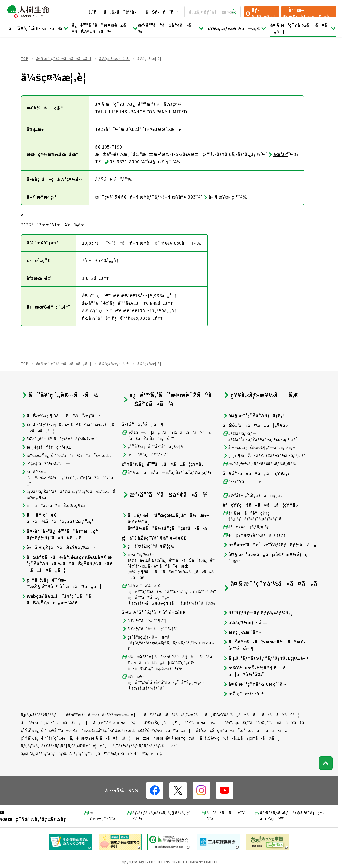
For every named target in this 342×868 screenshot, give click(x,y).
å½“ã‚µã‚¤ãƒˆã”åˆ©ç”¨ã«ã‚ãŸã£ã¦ (267, 722)
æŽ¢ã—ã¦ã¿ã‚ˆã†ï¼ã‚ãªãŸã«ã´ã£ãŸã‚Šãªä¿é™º (169, 435)
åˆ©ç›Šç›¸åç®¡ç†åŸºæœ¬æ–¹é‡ (181, 722)
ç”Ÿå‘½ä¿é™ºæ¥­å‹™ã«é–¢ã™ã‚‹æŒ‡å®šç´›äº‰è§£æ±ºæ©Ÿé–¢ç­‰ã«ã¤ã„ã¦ (106, 730)
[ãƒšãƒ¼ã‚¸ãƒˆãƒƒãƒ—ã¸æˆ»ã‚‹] (326, 763)
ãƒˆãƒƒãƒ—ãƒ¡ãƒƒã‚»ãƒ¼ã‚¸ (258, 613)
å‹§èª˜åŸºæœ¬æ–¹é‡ (116, 722)
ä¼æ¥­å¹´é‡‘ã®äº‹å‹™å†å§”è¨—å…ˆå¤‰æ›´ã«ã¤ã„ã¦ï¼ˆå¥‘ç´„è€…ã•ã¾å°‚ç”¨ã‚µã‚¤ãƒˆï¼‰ (167, 662)
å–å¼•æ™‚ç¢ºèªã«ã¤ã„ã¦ (54, 722)
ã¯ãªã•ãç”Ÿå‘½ (223, 816)
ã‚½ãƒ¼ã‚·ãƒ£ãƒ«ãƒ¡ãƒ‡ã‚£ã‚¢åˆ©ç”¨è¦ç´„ (64, 746)
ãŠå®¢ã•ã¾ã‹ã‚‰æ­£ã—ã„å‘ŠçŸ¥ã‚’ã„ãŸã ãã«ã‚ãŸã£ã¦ (222, 715)
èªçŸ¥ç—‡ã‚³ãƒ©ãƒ (247, 527)
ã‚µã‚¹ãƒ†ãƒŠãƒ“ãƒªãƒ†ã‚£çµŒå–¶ (267, 658)
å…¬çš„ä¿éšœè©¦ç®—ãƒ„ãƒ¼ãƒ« (259, 447)
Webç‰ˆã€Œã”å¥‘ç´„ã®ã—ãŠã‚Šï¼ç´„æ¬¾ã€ (60, 599)
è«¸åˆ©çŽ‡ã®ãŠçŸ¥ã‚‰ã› (58, 547)
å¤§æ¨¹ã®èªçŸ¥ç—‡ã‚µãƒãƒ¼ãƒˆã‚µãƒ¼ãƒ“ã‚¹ (253, 516)
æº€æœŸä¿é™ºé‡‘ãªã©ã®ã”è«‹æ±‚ (66, 455)
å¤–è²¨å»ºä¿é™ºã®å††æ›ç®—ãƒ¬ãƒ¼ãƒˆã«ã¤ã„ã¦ (62, 534)
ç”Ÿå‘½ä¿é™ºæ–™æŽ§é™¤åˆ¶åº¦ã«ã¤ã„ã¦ (61, 583)
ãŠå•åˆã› (162, 12)
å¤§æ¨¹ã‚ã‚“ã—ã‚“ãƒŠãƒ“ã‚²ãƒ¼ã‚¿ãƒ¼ (167, 472)
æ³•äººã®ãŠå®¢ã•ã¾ (171, 28)
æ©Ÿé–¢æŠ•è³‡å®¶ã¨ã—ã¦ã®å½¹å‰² (258, 671)
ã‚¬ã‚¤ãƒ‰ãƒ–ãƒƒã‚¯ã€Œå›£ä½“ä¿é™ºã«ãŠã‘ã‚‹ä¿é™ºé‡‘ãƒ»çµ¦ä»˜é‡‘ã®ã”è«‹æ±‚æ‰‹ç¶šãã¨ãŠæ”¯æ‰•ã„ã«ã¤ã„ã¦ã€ (168, 566)
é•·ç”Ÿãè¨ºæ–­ (242, 484)
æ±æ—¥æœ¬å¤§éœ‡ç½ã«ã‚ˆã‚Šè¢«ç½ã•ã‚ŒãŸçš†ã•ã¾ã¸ (208, 738)
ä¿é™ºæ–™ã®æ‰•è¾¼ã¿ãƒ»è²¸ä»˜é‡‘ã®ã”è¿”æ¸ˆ (68, 477)
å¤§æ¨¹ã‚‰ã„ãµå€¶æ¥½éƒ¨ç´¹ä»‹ (265, 558)
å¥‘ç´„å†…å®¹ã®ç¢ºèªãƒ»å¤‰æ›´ (60, 439)
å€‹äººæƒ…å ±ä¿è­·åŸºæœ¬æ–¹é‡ (102, 715)
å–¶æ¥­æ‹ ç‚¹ (220, 197)
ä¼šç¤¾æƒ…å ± (114, 58)
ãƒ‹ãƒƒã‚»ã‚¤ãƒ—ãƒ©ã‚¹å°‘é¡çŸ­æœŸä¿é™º (289, 816)
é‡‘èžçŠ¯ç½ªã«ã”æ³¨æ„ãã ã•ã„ (241, 730)
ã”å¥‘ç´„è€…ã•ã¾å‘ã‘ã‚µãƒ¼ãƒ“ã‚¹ (57, 518)
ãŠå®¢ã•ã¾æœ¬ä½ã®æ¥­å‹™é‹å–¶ (264, 645)
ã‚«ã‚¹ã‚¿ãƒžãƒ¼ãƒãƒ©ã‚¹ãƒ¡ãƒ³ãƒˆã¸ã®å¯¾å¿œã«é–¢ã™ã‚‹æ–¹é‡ (93, 753)
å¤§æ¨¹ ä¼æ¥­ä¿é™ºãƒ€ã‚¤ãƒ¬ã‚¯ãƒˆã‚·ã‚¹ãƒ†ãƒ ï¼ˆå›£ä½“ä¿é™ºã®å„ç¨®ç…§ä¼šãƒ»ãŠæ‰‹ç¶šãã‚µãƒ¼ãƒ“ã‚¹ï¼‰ (169, 594)
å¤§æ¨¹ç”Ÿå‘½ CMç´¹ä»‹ (255, 684)
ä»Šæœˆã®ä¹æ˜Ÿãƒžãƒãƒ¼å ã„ (269, 545)
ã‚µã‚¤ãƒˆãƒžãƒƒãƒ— (41, 715)
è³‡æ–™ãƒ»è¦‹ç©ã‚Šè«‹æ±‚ (308, 12)
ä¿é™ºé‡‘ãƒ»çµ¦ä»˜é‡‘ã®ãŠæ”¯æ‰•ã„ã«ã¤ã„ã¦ (67, 428)
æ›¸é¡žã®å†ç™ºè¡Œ (46, 447)
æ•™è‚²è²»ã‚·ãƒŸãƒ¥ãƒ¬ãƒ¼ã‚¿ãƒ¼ (259, 464)
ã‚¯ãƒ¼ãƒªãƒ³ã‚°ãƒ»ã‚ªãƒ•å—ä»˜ (145, 746)
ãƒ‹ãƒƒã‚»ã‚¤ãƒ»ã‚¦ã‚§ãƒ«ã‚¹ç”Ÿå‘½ (159, 816)
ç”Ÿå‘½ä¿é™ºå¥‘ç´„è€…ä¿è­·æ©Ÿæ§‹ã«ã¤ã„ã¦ (76, 738)
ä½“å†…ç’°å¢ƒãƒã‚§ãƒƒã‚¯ (253, 495)
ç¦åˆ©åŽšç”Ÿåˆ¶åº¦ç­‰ (148, 546)
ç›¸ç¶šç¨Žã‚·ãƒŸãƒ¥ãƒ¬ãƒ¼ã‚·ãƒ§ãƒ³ (264, 455)
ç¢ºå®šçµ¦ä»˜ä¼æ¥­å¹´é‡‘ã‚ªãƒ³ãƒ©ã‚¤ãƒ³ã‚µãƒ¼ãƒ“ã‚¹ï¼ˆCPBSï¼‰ (168, 643)
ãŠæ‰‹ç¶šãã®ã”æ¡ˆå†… (61, 415)
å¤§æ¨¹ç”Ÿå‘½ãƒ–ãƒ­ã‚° (254, 415)
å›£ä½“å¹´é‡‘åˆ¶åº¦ (144, 621)
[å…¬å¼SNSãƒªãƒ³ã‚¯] (155, 790)
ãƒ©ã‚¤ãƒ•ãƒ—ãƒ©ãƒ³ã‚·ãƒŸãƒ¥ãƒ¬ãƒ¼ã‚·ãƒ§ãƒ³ (260, 436)
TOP (25, 58)
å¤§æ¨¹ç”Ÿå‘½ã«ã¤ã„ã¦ (303, 28)
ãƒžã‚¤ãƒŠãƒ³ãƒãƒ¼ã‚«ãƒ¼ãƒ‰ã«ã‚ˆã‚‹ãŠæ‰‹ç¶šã (68, 494)
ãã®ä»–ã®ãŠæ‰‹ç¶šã (57, 505)
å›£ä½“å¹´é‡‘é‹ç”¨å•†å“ (152, 629)
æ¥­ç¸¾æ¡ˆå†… (243, 632)
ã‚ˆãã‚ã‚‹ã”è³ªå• (114, 12)
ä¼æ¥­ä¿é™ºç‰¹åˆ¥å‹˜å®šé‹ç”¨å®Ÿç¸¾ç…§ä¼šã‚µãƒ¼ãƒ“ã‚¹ (163, 682)
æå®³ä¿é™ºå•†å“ (147, 455)
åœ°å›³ (278, 154)
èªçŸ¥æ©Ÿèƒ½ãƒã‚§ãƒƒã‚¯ (256, 535)
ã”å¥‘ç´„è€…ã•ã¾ (39, 28)
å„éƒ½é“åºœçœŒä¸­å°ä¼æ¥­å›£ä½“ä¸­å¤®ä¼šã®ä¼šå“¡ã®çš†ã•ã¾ (165, 522)
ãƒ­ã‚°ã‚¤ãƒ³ (260, 12)
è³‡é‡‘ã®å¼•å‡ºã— (45, 463)
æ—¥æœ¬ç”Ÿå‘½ (100, 816)
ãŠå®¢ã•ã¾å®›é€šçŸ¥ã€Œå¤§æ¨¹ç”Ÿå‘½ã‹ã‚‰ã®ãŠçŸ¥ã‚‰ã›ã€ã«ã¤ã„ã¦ (68, 563)
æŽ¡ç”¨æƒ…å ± (244, 694)
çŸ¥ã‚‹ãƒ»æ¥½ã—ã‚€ (237, 28)
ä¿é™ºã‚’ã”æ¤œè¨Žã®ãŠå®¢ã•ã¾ (105, 28)
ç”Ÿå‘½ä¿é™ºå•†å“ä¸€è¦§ (153, 446)
